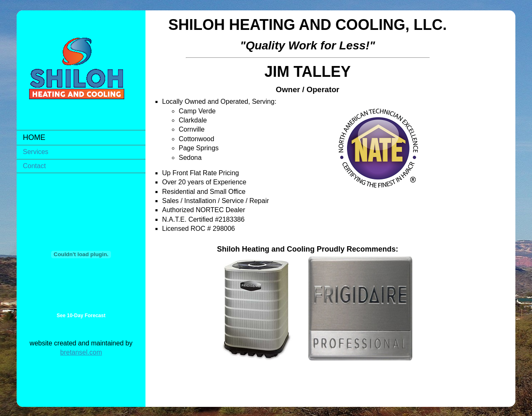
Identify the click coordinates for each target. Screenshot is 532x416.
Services (36, 152)
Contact (34, 166)
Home (34, 137)
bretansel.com (81, 352)
